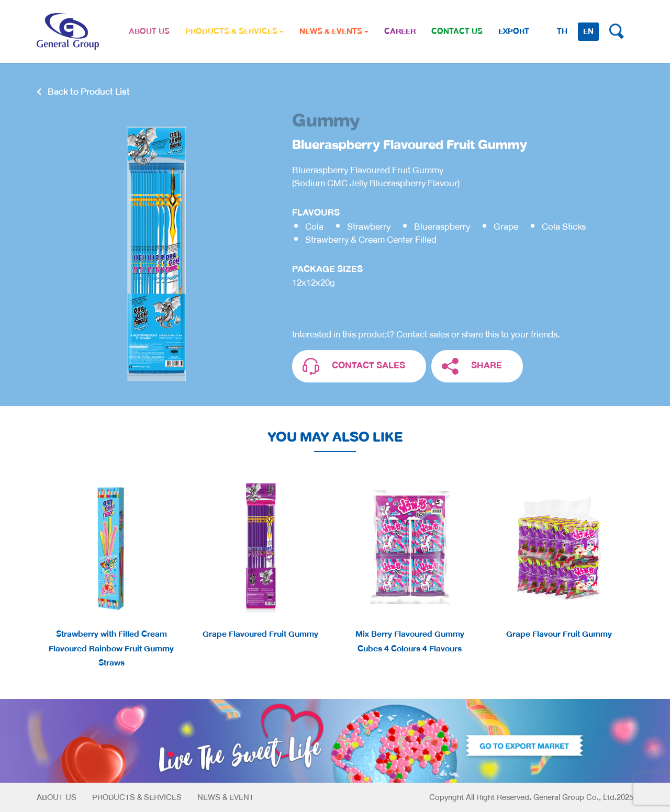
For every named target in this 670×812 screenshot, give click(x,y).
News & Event (226, 797)
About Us (57, 797)
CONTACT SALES (354, 366)
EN (588, 31)
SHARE (472, 366)
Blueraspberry (442, 227)
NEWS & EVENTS (334, 31)
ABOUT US (149, 31)
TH (562, 31)
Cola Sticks (564, 227)
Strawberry (369, 227)
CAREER (400, 31)
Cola (314, 227)
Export (514, 31)
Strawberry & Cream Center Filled (371, 240)
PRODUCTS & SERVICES (234, 31)
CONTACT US (457, 31)
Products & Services (137, 797)
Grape (506, 227)
